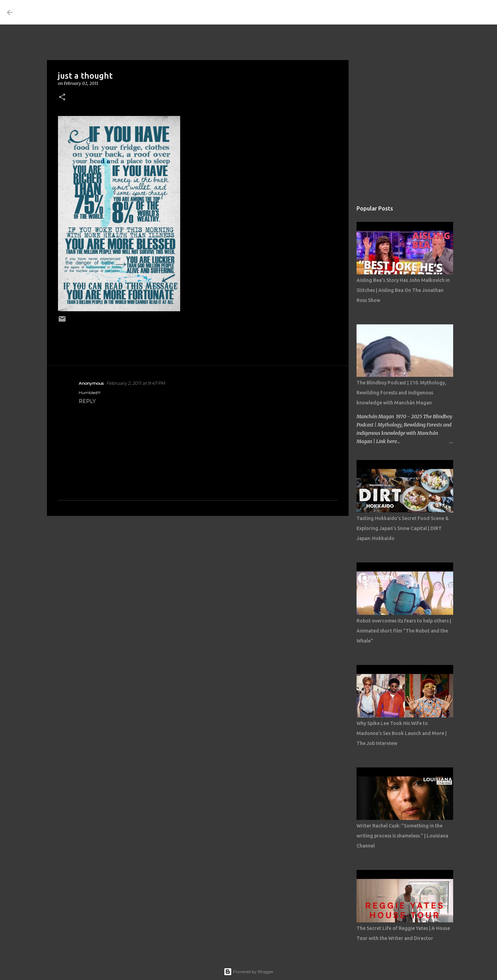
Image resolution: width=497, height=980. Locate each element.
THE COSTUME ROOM (81, 12)
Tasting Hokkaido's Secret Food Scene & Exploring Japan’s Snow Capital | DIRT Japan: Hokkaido (403, 528)
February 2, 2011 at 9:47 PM (136, 383)
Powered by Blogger (249, 972)
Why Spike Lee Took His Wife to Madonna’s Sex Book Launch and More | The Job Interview (402, 733)
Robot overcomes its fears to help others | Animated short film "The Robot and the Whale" (404, 631)
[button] (62, 97)
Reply (87, 401)
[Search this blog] (455, 12)
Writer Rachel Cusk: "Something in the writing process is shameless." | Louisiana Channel (402, 836)
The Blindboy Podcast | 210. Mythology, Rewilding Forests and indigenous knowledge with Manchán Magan (401, 393)
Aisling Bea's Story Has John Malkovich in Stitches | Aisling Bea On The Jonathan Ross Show (403, 290)
